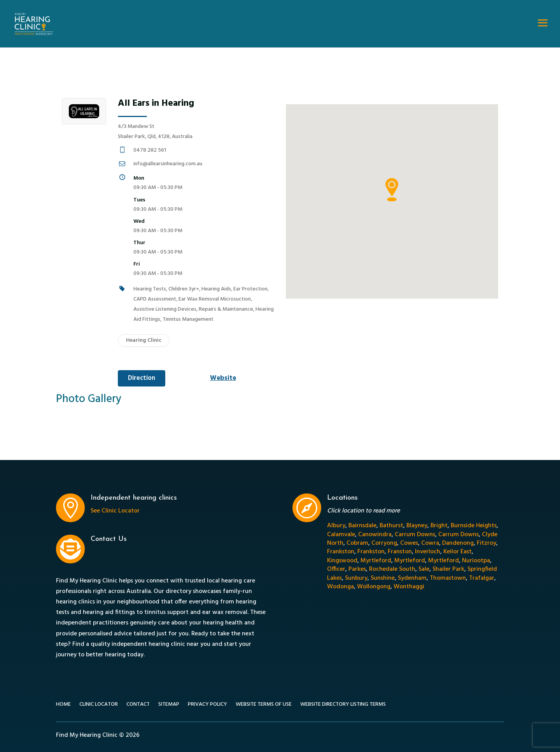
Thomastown (448, 578)
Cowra (430, 543)
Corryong (384, 543)
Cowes (409, 543)
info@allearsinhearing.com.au (168, 164)
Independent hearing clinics (134, 498)
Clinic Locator (99, 705)
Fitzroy (486, 543)
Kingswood (342, 561)
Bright (439, 526)
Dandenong (458, 543)
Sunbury (356, 578)
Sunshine (383, 578)
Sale (424, 569)
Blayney (417, 526)
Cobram (357, 543)
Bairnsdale (362, 526)
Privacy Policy (207, 705)
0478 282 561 (150, 150)
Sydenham (412, 578)
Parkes (357, 569)
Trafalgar (482, 578)
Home (63, 705)
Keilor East (458, 552)
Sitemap (169, 705)
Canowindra (375, 535)
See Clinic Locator (115, 511)
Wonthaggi (409, 587)
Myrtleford (376, 561)
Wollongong (374, 587)
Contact (138, 705)
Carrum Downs (415, 535)
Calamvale (341, 535)
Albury (336, 526)
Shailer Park (448, 569)
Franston (400, 552)
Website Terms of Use (264, 705)
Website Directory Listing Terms (343, 705)
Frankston (341, 552)
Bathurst (391, 526)
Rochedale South (392, 569)
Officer (336, 569)
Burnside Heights (474, 526)
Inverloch (428, 552)
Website (223, 378)
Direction (142, 378)
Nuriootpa (476, 561)
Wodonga (340, 587)
